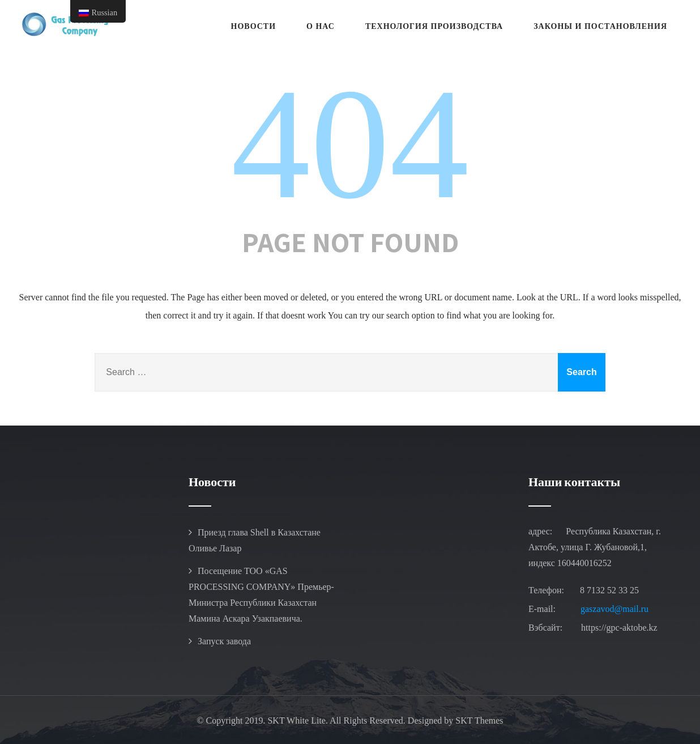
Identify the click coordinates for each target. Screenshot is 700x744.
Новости (254, 26)
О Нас (321, 26)
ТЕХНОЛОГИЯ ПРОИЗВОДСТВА (434, 26)
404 (350, 144)
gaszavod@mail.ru (614, 609)
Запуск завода (224, 641)
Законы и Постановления (600, 26)
